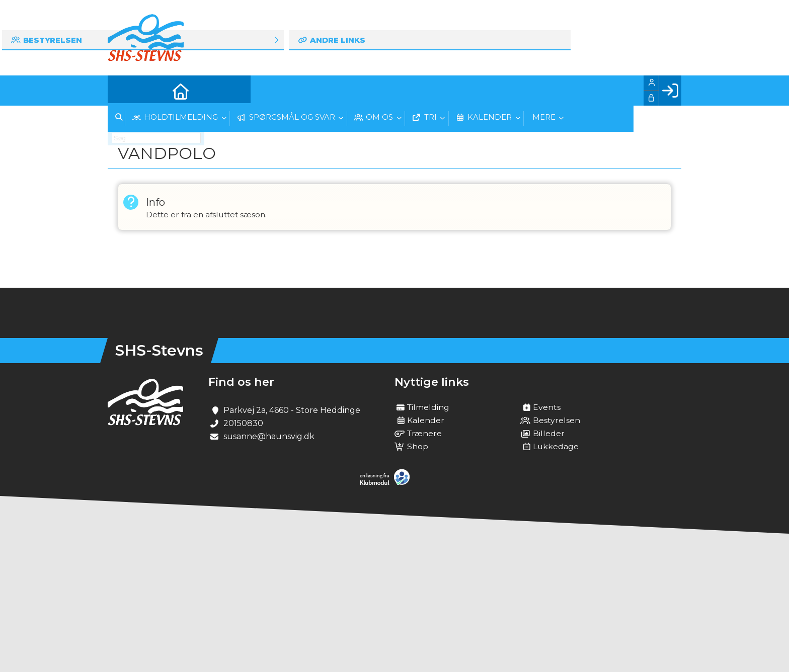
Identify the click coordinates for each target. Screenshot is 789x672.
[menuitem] (123, 91)
